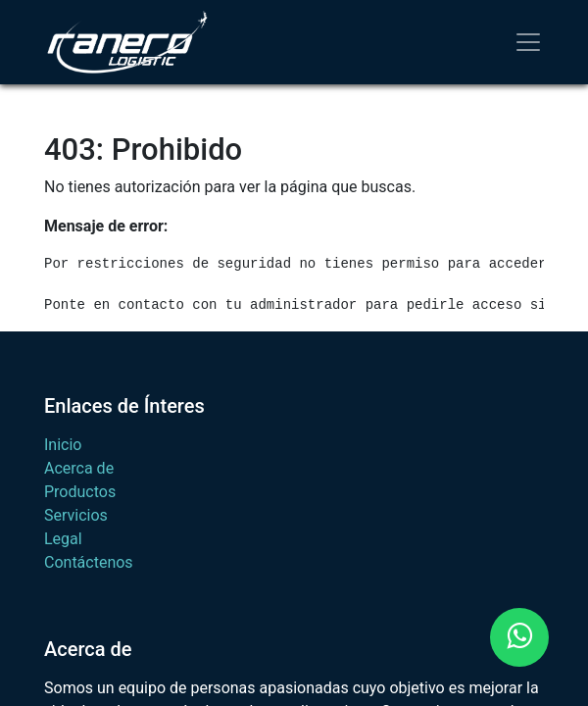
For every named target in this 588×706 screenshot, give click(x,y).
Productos (80, 492)
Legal (63, 539)
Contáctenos (89, 562)
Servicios (76, 515)
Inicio (63, 445)
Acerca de (79, 468)
